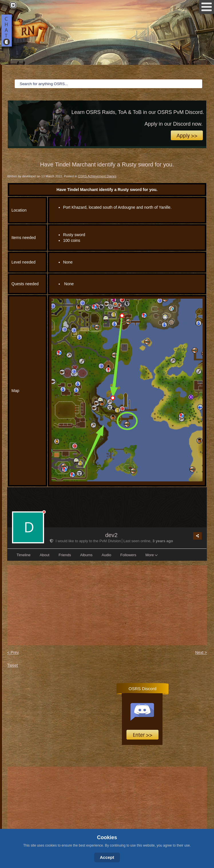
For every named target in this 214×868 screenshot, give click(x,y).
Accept (107, 857)
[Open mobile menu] (207, 7)
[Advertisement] (107, 605)
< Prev (13, 652)
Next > (201, 652)
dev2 (111, 535)
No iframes (159, 717)
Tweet (12, 665)
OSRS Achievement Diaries (97, 176)
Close (13, 5)
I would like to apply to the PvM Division (86, 541)
